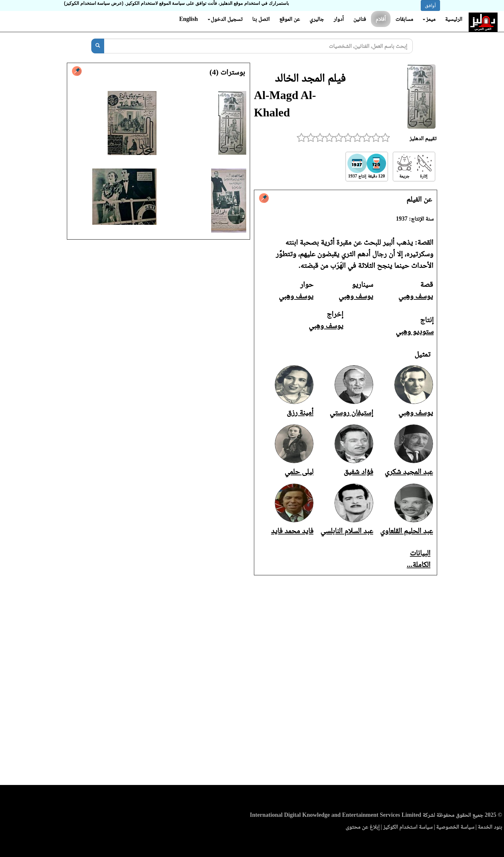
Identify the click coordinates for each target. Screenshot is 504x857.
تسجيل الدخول (225, 19)
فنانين (360, 19)
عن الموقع (290, 19)
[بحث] (98, 46)
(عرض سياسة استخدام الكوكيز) (94, 3)
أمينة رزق (300, 412)
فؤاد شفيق (358, 471)
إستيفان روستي (351, 412)
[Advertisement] (252, 682)
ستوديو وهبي (415, 331)
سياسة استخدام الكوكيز (408, 827)
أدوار (339, 19)
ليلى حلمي (299, 471)
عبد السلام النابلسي (347, 531)
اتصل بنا (261, 19)
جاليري (317, 19)
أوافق (430, 5)
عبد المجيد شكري (409, 471)
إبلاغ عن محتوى (363, 827)
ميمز (429, 19)
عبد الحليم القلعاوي (406, 531)
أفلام (381, 19)
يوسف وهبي (416, 296)
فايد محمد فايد (292, 531)
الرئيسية (454, 19)
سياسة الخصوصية (455, 827)
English (188, 19)
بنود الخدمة (490, 827)
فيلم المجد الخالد (310, 78)
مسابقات (404, 19)
